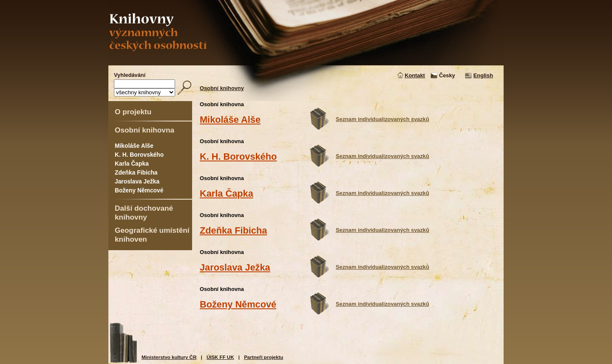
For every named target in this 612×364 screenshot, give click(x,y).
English (483, 75)
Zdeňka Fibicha (136, 172)
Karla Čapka (132, 164)
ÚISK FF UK (220, 357)
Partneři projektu (263, 357)
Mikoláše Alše (134, 146)
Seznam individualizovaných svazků (382, 119)
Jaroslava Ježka (137, 181)
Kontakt (415, 75)
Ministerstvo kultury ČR (169, 357)
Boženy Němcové (139, 190)
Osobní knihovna (144, 130)
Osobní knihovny (222, 88)
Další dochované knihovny (144, 213)
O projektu (133, 112)
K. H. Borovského (139, 155)
